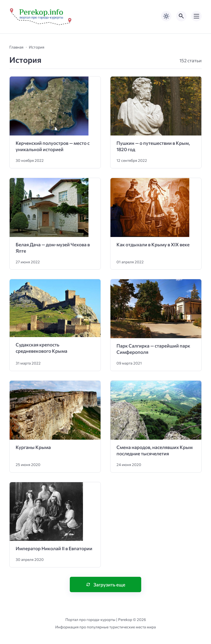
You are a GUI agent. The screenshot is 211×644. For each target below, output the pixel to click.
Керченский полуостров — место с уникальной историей (53, 146)
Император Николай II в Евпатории (54, 548)
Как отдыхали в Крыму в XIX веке (153, 245)
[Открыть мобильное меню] (196, 16)
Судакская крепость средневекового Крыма (41, 348)
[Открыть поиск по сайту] (181, 16)
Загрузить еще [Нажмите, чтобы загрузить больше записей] (109, 585)
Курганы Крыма (33, 447)
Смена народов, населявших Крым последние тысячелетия (155, 450)
